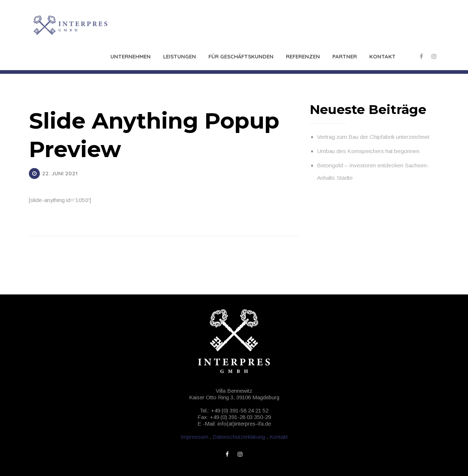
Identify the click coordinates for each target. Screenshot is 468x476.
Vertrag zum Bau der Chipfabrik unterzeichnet (373, 137)
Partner (345, 56)
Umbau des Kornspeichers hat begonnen (368, 151)
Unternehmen (131, 56)
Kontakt (382, 56)
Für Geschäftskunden (241, 56)
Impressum (195, 437)
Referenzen (303, 56)
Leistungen (180, 56)
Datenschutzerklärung (239, 437)
